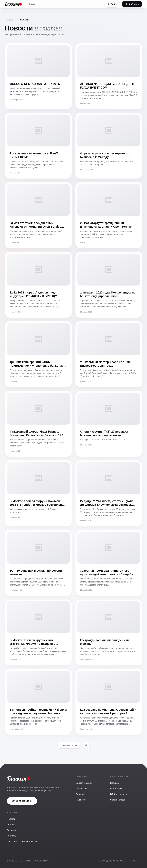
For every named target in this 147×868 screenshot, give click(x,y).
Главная (12, 20)
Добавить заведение (22, 801)
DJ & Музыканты (119, 794)
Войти (112, 4)
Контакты (12, 836)
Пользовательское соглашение (23, 841)
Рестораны (81, 789)
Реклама (11, 830)
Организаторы (117, 800)
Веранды (80, 794)
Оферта (135, 861)
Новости (11, 819)
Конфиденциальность (112, 861)
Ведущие (115, 783)
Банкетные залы (84, 783)
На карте (80, 800)
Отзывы (11, 825)
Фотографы (116, 789)
